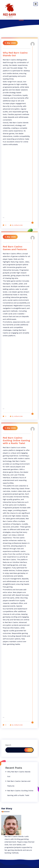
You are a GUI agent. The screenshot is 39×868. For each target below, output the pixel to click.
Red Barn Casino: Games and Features (15, 248)
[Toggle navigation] (36, 4)
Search (8, 745)
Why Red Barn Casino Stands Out (15, 54)
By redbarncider (16, 225)
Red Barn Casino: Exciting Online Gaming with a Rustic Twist (16, 441)
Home (21, 20)
